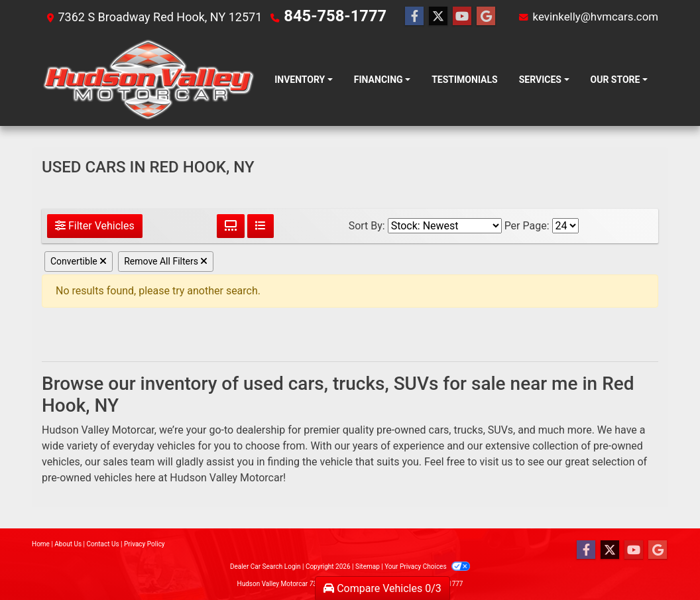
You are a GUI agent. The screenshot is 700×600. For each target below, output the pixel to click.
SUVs (500, 430)
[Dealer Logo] (148, 80)
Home (41, 544)
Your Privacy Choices (427, 567)
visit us (496, 462)
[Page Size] (565, 226)
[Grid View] (231, 226)
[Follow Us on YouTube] (445, 17)
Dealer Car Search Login (265, 567)
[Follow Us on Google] (469, 17)
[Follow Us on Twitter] (422, 17)
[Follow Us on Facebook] (398, 17)
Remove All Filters (166, 261)
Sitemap (368, 567)
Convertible (79, 261)
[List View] (261, 226)
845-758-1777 (322, 16)
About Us (68, 544)
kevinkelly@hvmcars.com (591, 16)
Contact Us (103, 544)
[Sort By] (445, 226)
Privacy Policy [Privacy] (145, 544)
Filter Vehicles (95, 226)
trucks (468, 430)
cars (439, 430)
